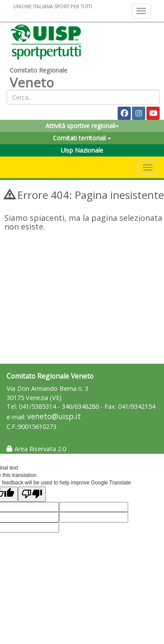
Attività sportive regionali (82, 126)
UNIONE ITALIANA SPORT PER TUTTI (52, 6)
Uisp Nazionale (82, 150)
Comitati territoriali (82, 138)
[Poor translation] (32, 494)
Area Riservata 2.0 (36, 449)
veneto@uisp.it (54, 416)
